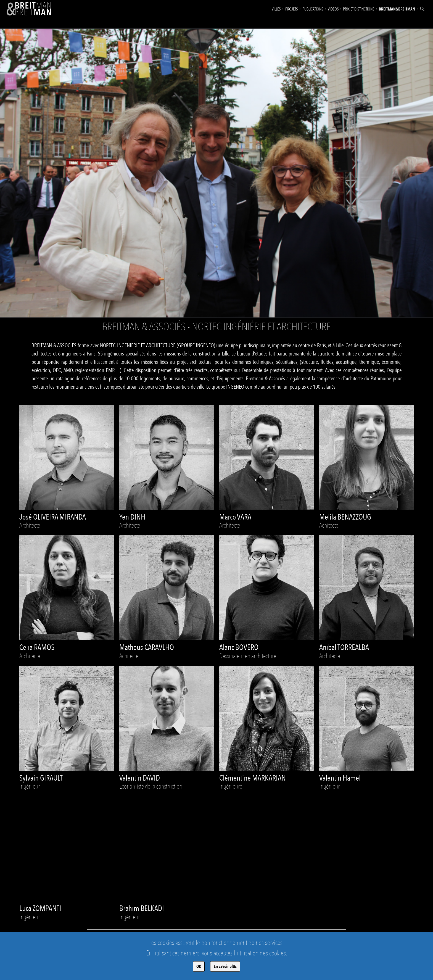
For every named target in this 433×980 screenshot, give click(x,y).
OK (199, 966)
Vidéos (333, 9)
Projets (292, 9)
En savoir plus (225, 966)
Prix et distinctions (359, 9)
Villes (276, 9)
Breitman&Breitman (397, 9)
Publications (313, 9)
